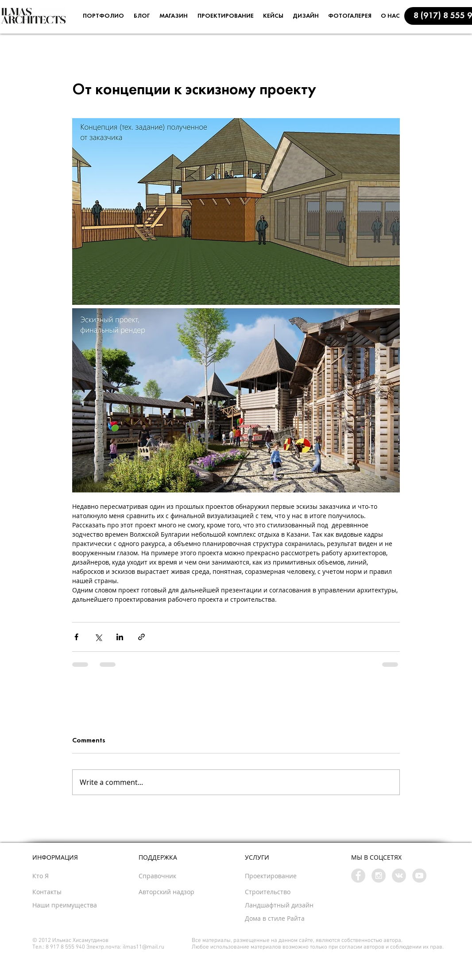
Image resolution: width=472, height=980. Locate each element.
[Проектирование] (289, 876)
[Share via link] (141, 637)
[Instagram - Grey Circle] (379, 876)
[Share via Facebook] (76, 637)
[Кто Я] (57, 876)
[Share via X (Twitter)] (98, 637)
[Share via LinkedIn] (120, 637)
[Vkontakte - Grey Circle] (399, 876)
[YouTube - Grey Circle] (419, 876)
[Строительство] (283, 892)
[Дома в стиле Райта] (295, 919)
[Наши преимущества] (87, 905)
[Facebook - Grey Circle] (358, 876)
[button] (57, 892)
